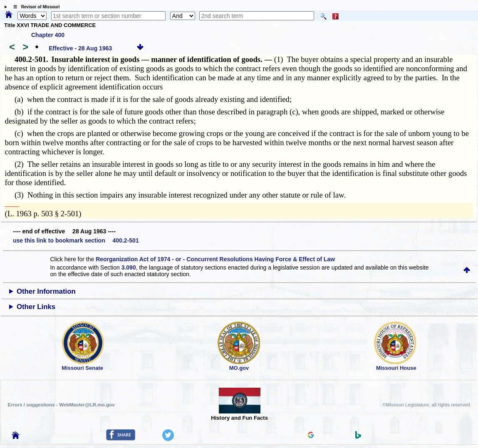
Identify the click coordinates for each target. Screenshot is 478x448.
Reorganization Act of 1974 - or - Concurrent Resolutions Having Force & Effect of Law (215, 259)
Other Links (36, 307)
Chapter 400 (48, 35)
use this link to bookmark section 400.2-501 (76, 240)
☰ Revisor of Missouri (35, 7)
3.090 (129, 267)
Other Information (46, 291)
